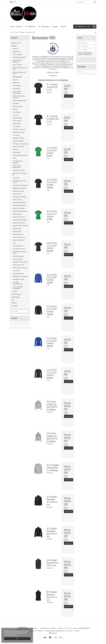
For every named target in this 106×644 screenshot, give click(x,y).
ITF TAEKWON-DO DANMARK (18, 162)
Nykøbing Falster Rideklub (20, 197)
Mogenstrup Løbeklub (18, 191)
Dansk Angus (16, 83)
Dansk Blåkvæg (17, 86)
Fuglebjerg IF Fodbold (18, 138)
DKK (14, 2)
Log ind (80, 60)
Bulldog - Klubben (17, 65)
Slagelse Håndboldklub (19, 240)
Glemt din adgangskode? (85, 53)
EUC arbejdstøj (17, 112)
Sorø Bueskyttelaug (18, 246)
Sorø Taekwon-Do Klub (19, 249)
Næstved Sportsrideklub (19, 223)
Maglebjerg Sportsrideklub (19, 188)
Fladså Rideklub (17, 124)
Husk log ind (85, 50)
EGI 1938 (15, 109)
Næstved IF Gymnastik (19, 208)
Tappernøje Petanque (18, 274)
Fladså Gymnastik (17, 118)
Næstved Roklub (17, 214)
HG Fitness (16, 150)
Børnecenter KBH (17, 77)
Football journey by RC (19, 132)
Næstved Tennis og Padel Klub (21, 226)
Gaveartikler (14, 306)
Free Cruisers (16, 135)
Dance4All (15, 80)
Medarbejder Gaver (16, 43)
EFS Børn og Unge (18, 106)
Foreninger (14, 46)
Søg (95, 2)
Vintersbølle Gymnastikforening (18, 283)
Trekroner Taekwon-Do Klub (20, 268)
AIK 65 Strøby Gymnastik (19, 57)
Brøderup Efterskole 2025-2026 (20, 73)
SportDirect (14, 303)
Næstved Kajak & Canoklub (20, 211)
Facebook (53, 633)
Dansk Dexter (16, 89)
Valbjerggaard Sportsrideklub (20, 276)
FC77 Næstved (17, 127)
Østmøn (15, 291)
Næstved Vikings (17, 229)
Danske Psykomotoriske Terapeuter (19, 97)
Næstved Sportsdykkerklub (20, 220)
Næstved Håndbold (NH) (19, 206)
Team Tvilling (16, 271)
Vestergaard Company (18, 279)
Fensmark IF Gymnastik (19, 129)
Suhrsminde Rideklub (18, 256)
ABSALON (15, 49)
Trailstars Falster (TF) (18, 265)
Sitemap (77, 631)
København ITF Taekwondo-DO (20, 174)
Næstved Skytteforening (19, 217)
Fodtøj (13, 300)
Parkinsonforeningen (18, 234)
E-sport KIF (16, 115)
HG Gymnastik (16, 152)
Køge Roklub (16, 178)
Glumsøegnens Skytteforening (20, 144)
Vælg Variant (69, 96)
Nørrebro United (17, 232)
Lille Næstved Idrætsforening (20, 185)
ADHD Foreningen (17, 54)
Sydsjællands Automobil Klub (20, 262)
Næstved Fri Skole (17, 200)
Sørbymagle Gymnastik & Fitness (19, 252)
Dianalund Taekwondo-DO (19, 101)
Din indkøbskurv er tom (86, 27)
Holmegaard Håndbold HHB (20, 155)
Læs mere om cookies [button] (11, 635)
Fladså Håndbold (17, 121)
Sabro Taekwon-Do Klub (19, 237)
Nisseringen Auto (17, 194)
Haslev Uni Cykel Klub (18, 147)
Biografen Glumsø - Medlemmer (18, 61)
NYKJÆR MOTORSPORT (19, 203)
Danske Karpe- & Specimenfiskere (17, 92)
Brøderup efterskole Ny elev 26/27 (20, 69)
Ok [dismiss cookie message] (17, 639)
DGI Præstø (16, 104)
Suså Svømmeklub (18, 259)
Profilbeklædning (15, 297)
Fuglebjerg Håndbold (18, 141)
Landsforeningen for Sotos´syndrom (20, 182)
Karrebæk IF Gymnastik (19, 170)
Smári (14, 243)
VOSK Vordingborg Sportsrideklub (18, 288)
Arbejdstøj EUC (17, 52)
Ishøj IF (15, 158)
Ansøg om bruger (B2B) (85, 54)
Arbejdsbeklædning (16, 294)
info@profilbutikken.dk (84, 628)
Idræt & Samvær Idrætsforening (17, 167)
